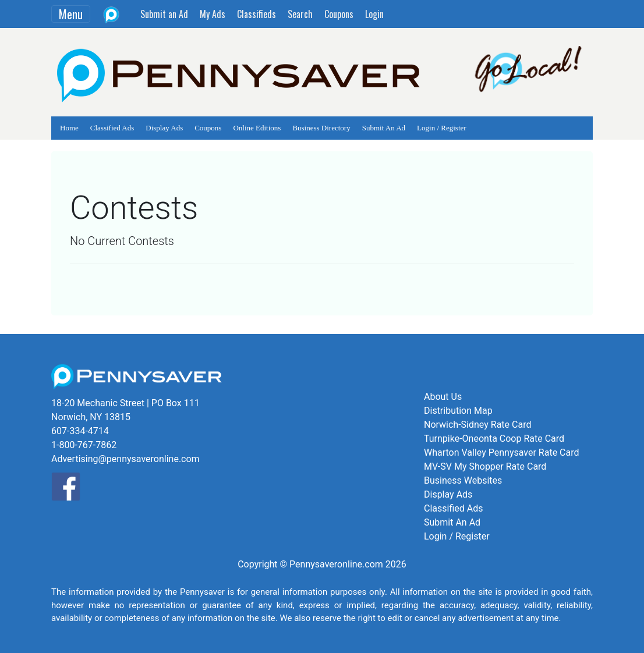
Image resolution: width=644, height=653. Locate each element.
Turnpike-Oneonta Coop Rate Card (494, 439)
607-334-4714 (80, 431)
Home (69, 128)
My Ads (213, 14)
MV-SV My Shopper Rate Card (485, 466)
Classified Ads (112, 128)
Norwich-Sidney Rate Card (477, 425)
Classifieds (256, 14)
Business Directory (321, 128)
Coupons (339, 14)
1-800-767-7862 (84, 445)
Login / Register (442, 128)
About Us (443, 397)
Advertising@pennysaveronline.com (125, 459)
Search (300, 14)
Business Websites (463, 480)
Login (374, 14)
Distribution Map (458, 411)
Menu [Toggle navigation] (71, 14)
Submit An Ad (384, 128)
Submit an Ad (164, 14)
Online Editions (257, 128)
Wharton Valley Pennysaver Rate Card (502, 453)
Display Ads (164, 128)
